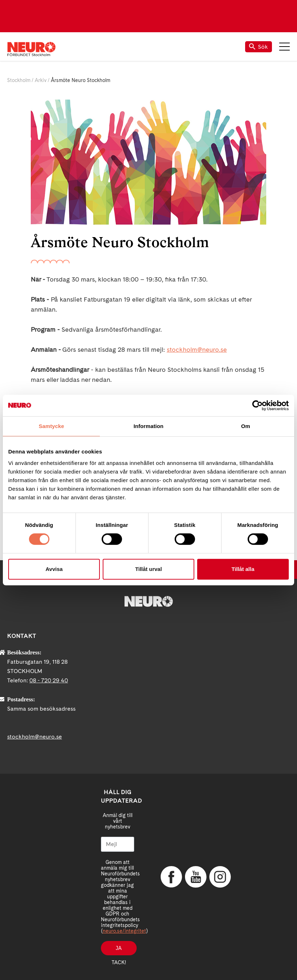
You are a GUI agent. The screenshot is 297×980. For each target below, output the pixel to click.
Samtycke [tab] (51, 426)
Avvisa (54, 569)
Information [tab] (148, 426)
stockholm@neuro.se (197, 349)
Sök (259, 47)
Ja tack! (119, 950)
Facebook (171, 877)
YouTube (196, 877)
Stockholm (19, 80)
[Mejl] (118, 844)
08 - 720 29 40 (49, 680)
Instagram (220, 877)
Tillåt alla (243, 569)
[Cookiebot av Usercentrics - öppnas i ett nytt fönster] (257, 405)
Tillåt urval (149, 569)
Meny (284, 47)
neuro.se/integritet (124, 931)
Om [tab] (246, 426)
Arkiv (41, 80)
